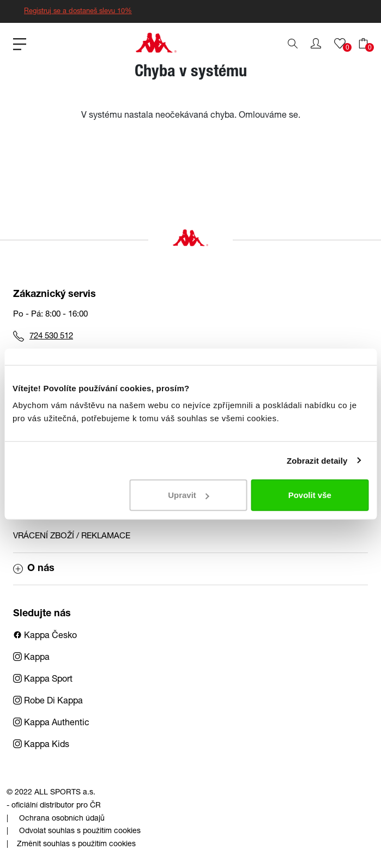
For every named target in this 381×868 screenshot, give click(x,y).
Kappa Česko (45, 636)
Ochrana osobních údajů (62, 819)
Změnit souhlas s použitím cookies (76, 845)
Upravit (189, 495)
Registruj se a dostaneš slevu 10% (78, 12)
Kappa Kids (41, 745)
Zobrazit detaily (317, 460)
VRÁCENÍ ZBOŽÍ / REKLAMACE (72, 536)
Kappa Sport (43, 680)
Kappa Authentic (51, 724)
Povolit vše (310, 495)
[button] (316, 44)
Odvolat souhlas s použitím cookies (80, 831)
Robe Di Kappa (48, 702)
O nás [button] (34, 569)
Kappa (31, 658)
